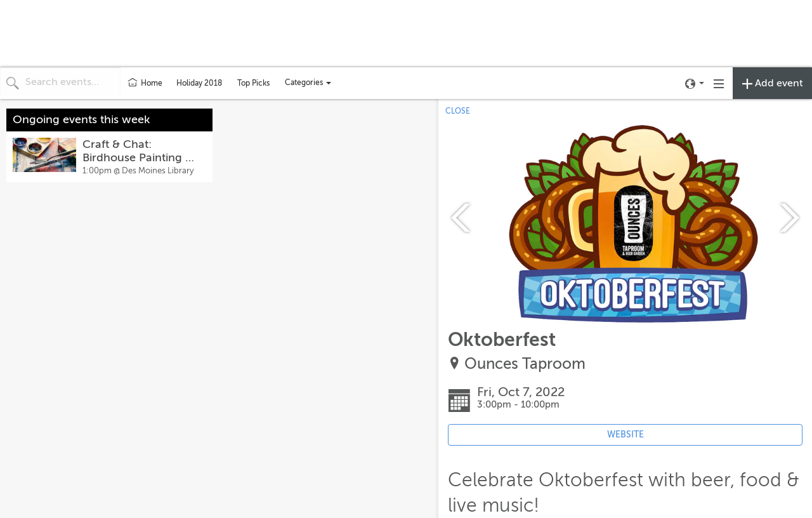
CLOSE (458, 111)
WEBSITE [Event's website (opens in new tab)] (625, 435)
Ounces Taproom (525, 364)
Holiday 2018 (199, 83)
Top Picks (253, 83)
